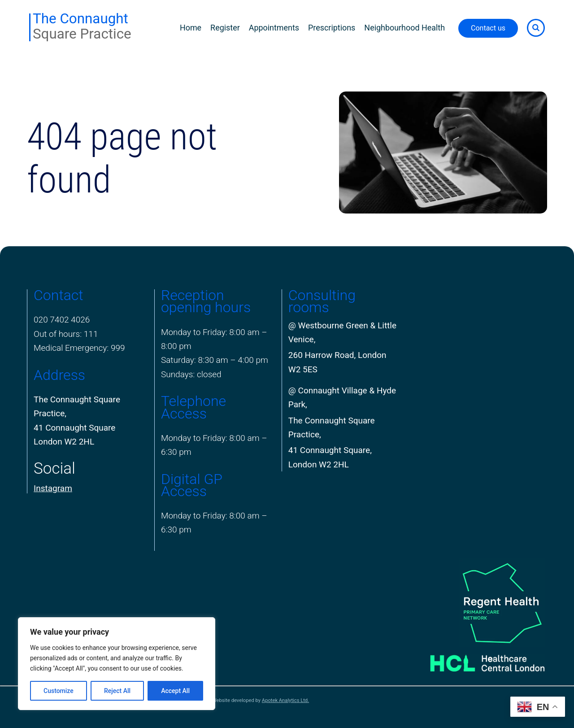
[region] (117, 664)
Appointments (274, 28)
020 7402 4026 (62, 320)
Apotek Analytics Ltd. (285, 700)
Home (191, 28)
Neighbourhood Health (404, 28)
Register (225, 28)
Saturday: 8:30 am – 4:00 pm (215, 360)
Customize (59, 691)
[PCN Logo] (476, 603)
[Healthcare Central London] (476, 660)
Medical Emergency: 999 (79, 348)
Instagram (53, 488)
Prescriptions (332, 28)
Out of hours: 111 (66, 334)
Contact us (488, 28)
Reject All (117, 691)
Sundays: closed (191, 374)
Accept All (175, 691)
